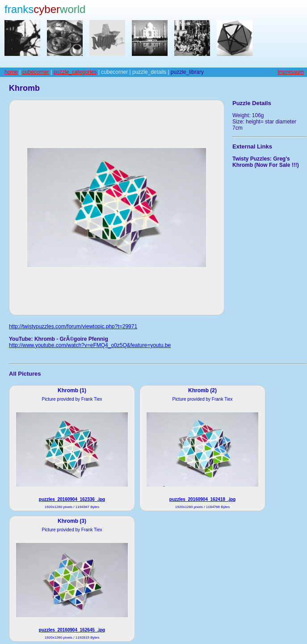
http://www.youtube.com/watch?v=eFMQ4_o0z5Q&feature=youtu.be (90, 345)
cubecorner (36, 72)
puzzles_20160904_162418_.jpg (202, 499)
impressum (291, 72)
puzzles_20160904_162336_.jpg (72, 499)
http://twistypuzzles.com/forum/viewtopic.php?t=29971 (73, 326)
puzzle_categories (75, 72)
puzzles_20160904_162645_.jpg (72, 630)
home (11, 72)
